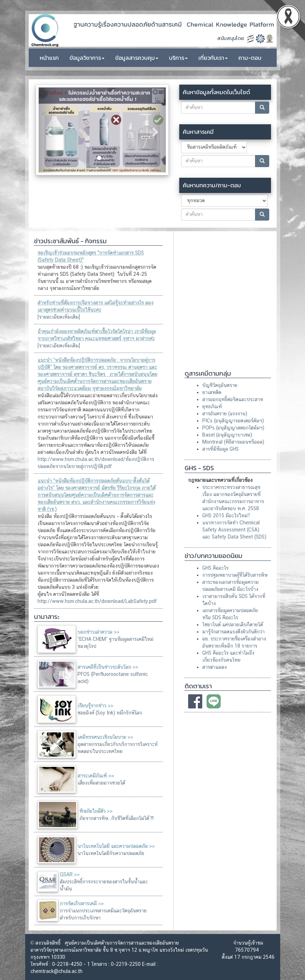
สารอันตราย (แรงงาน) (225, 414)
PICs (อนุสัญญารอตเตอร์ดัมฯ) (233, 421)
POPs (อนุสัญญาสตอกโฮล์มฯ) (233, 428)
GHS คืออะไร (215, 568)
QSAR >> (70, 874)
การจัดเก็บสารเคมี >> (82, 904)
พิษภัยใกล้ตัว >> (96, 811)
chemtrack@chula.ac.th (57, 971)
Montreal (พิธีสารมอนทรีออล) (233, 442)
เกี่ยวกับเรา (213, 58)
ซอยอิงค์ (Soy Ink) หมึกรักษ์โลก (110, 713)
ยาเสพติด (212, 392)
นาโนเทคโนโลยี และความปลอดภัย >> (116, 846)
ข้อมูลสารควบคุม (137, 58)
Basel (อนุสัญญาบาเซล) (227, 435)
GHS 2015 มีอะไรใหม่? (226, 515)
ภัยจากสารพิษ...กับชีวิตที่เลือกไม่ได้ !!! (117, 818)
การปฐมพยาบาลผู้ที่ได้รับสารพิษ (235, 575)
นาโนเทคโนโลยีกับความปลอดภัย (111, 853)
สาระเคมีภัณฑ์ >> (96, 776)
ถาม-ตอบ (250, 58)
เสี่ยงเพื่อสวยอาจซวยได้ (101, 783)
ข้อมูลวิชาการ (87, 58)
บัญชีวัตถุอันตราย (220, 385)
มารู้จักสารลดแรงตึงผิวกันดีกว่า (233, 632)
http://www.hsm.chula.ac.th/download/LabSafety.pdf (97, 601)
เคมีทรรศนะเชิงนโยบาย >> (105, 737)
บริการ (178, 58)
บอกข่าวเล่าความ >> (98, 632)
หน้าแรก (49, 58)
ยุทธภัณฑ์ (212, 406)
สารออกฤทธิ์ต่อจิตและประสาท (233, 399)
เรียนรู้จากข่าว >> (95, 706)
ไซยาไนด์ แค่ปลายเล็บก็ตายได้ (233, 625)
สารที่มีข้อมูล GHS (221, 449)
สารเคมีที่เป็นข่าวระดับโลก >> (108, 667)
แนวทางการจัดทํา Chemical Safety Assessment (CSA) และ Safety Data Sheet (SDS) (234, 530)
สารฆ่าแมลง (214, 667)
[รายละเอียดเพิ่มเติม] (59, 317)
